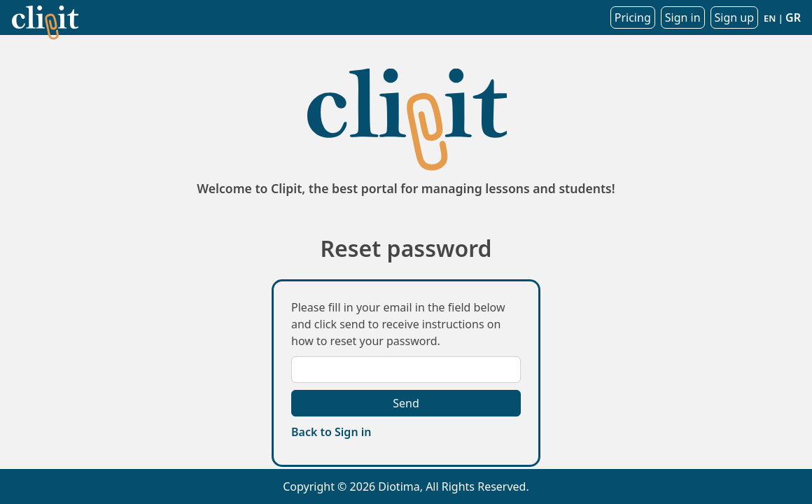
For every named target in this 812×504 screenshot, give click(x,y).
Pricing (633, 17)
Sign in (683, 17)
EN (770, 18)
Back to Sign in (331, 432)
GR (793, 17)
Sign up (735, 17)
